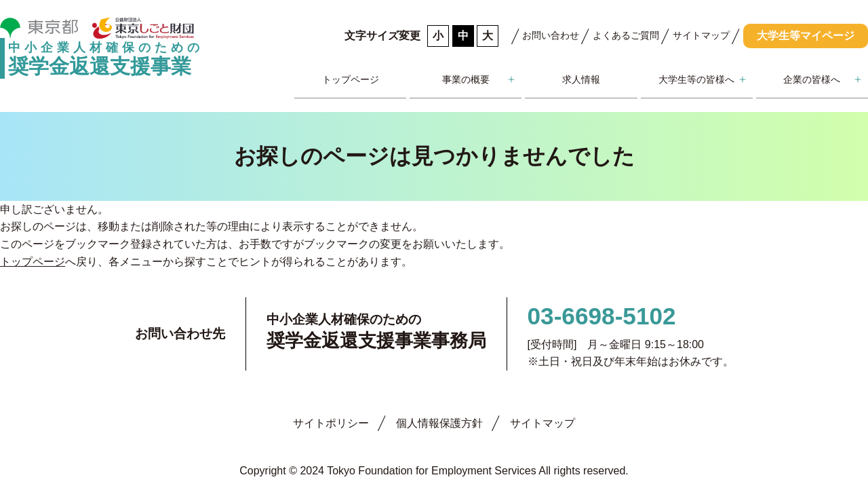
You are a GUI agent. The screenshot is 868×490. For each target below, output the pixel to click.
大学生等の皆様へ (696, 79)
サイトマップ (701, 35)
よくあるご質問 (626, 35)
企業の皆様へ (812, 79)
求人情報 (581, 79)
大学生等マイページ (806, 36)
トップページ (351, 79)
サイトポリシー (331, 423)
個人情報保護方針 (439, 423)
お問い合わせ (551, 35)
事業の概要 (466, 79)
